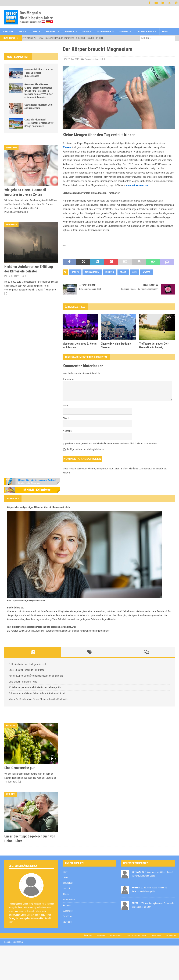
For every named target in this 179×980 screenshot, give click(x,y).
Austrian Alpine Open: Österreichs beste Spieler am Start (36, 676)
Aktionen (124, 32)
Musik (165, 32)
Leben (35, 32)
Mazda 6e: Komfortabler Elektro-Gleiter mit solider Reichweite (38, 699)
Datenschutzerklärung (88, 890)
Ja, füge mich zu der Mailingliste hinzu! (84, 449)
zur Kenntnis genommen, (100, 891)
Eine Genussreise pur (19, 768)
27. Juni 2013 (73, 59)
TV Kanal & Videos (145, 32)
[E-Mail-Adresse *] (124, 882)
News (21, 32)
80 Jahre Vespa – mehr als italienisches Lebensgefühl (35, 687)
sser (135, 272)
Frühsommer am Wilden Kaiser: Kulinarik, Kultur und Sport (37, 693)
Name (66, 406)
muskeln (110, 272)
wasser (147, 272)
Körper (75, 272)
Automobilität (104, 32)
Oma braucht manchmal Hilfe (23, 682)
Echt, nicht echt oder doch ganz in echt (27, 664)
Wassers (67, 147)
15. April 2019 (13, 276)
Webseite (67, 431)
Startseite (8, 32)
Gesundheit (51, 32)
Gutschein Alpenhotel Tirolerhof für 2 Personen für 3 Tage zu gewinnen (39, 123)
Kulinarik (70, 32)
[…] (27, 212)
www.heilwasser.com (137, 185)
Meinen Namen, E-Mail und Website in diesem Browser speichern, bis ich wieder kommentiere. (112, 444)
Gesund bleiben (92, 59)
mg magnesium (92, 272)
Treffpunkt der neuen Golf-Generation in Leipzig (154, 345)
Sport (123, 272)
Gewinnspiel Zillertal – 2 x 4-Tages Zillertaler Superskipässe (39, 73)
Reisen (86, 32)
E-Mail (66, 418)
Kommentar (68, 379)
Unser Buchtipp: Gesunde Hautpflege (27, 670)
